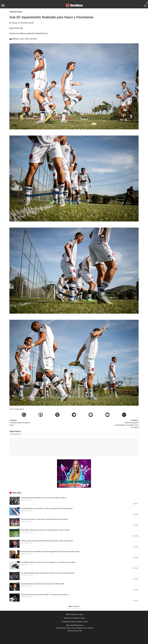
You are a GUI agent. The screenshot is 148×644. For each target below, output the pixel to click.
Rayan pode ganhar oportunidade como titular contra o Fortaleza (127, 424)
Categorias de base (16, 12)
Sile (81, 631)
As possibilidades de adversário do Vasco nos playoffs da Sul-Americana (46, 508)
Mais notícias (74, 606)
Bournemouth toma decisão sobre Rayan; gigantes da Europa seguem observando (50, 551)
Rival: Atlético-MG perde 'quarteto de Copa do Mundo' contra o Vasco (45, 530)
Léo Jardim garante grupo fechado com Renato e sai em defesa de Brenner (48, 573)
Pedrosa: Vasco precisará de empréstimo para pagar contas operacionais (47, 541)
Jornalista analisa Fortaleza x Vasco (21, 423)
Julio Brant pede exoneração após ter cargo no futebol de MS (42, 584)
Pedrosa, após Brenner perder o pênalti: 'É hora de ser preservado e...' (45, 595)
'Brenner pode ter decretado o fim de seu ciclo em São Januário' (43, 498)
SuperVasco (15, 431)
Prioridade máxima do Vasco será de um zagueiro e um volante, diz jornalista (48, 562)
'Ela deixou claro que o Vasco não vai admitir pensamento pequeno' (44, 519)
